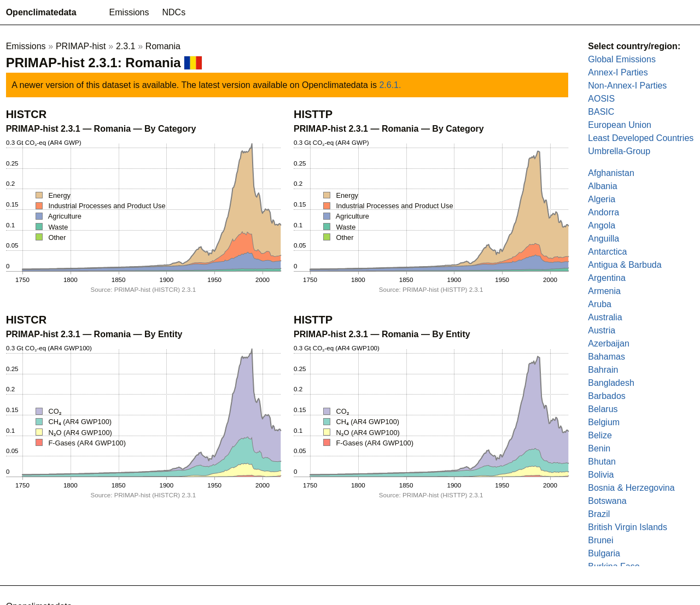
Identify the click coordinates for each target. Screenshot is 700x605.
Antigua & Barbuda (625, 265)
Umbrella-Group (619, 151)
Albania (602, 186)
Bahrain (603, 370)
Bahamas (606, 357)
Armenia (604, 291)
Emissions (129, 12)
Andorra (603, 212)
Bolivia (601, 475)
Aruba (600, 304)
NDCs (174, 12)
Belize (600, 435)
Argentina (607, 278)
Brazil (599, 514)
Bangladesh (611, 383)
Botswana (607, 501)
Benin (599, 448)
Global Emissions (622, 59)
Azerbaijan (609, 343)
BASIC (601, 112)
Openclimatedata (41, 12)
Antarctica (607, 252)
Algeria (602, 199)
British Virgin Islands (628, 527)
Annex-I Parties (618, 72)
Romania (163, 46)
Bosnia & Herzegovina (631, 488)
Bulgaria (604, 553)
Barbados (607, 396)
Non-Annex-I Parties (627, 86)
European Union (620, 125)
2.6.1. (390, 85)
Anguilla (603, 239)
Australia (605, 317)
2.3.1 (126, 46)
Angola (602, 225)
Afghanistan (611, 173)
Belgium (604, 422)
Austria (602, 330)
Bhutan (602, 462)
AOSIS (601, 99)
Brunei (600, 540)
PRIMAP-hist (81, 46)
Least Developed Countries (641, 138)
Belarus (603, 409)
